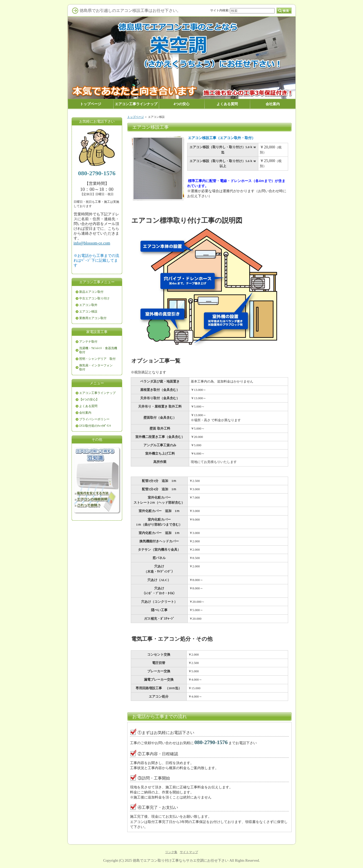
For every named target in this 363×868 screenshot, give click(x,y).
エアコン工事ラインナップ (97, 393)
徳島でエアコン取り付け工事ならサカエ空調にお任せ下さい (181, 860)
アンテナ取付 (88, 342)
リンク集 (171, 852)
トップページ (136, 117)
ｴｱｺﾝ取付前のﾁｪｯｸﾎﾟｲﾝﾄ (95, 426)
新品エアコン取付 (91, 292)
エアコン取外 (88, 305)
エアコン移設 (88, 311)
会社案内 (85, 413)
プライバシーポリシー (94, 419)
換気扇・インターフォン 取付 (97, 367)
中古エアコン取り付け (94, 298)
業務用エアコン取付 (93, 318)
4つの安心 (181, 104)
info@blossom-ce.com (92, 243)
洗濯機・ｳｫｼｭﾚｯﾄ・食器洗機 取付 (99, 350)
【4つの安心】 (89, 399)
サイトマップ (189, 852)
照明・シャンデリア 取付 (97, 359)
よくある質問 (88, 406)
